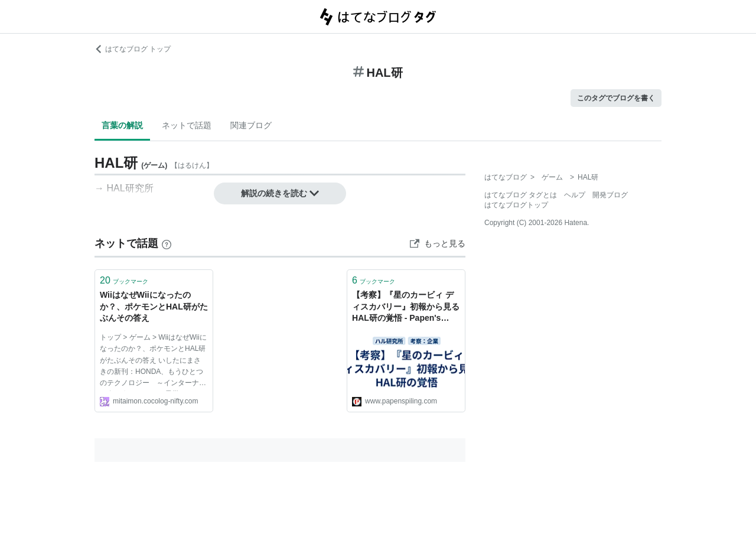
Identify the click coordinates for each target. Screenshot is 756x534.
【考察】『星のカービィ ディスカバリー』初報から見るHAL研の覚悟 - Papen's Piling (406, 307)
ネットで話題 (187, 125)
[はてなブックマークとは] (167, 243)
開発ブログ (610, 195)
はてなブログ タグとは (521, 195)
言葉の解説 (122, 125)
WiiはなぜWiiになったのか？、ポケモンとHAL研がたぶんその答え (154, 306)
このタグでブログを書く (616, 98)
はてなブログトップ (516, 205)
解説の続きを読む (280, 193)
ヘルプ (575, 195)
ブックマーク (124, 280)
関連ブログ (251, 125)
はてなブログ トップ (133, 49)
